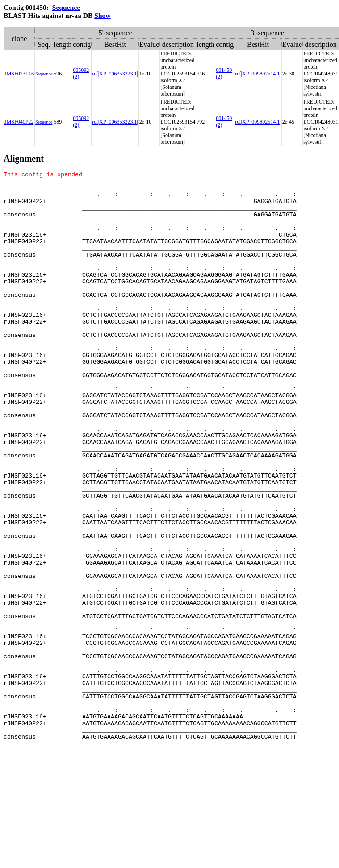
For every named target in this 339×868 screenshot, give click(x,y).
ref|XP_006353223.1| (115, 74)
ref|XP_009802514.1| (258, 74)
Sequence (66, 7)
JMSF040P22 (19, 122)
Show (102, 15)
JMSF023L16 (19, 74)
